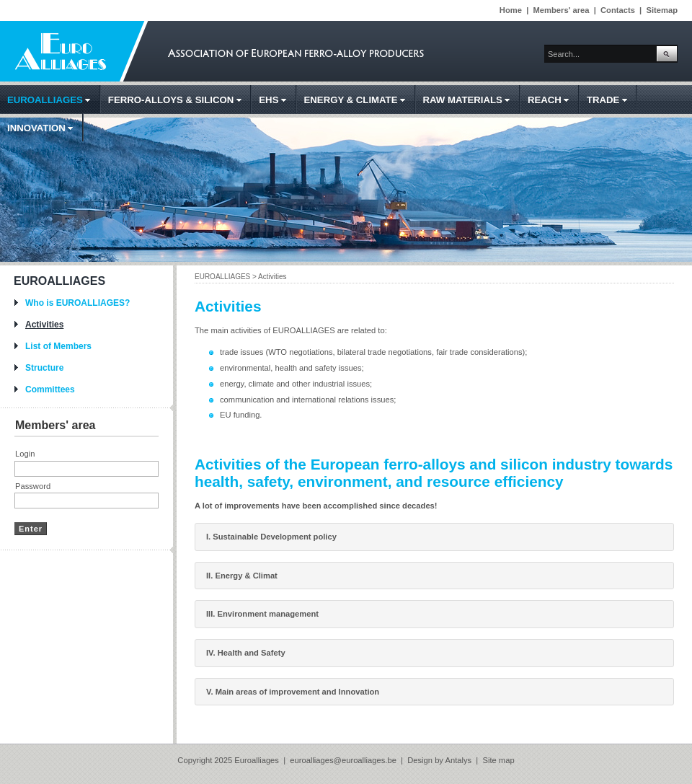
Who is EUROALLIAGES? (77, 303)
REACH (551, 100)
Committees (50, 389)
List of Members (58, 346)
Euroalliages (257, 760)
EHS (275, 100)
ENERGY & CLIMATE (358, 100)
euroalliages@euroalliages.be (344, 760)
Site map (498, 760)
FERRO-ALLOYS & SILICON (178, 100)
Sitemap (662, 10)
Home (511, 10)
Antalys (458, 760)
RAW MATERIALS (470, 100)
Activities (44, 325)
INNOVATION (43, 128)
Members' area (562, 10)
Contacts (618, 10)
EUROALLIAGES (52, 100)
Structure (44, 368)
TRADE (610, 100)
